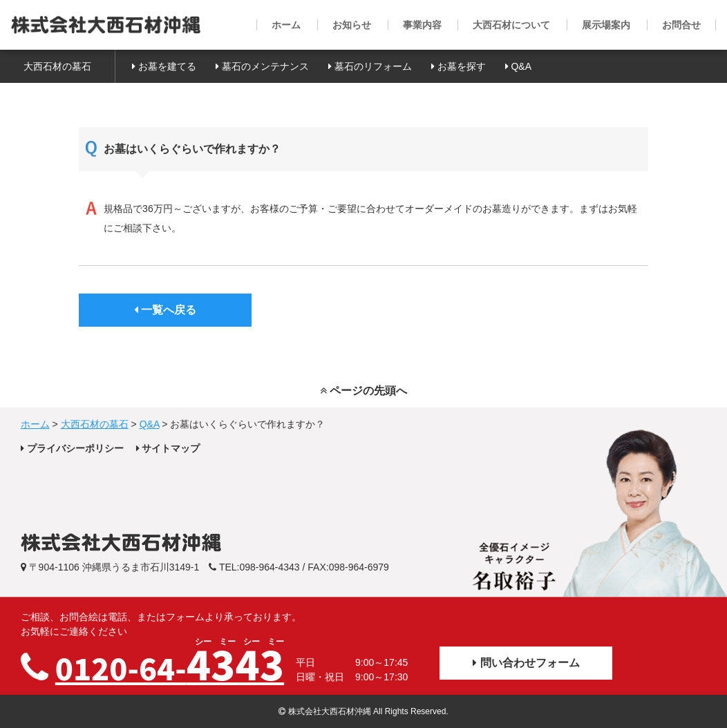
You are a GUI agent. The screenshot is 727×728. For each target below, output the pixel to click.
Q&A (518, 66)
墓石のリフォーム (370, 66)
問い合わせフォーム (526, 663)
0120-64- (170, 663)
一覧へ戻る (165, 310)
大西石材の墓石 (57, 66)
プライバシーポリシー (72, 448)
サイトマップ (168, 448)
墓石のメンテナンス (262, 66)
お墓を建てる (164, 66)
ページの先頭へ (363, 391)
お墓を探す (459, 66)
